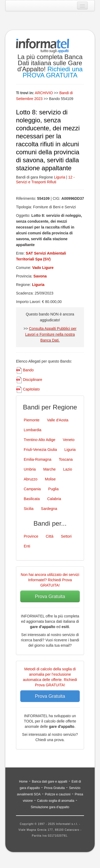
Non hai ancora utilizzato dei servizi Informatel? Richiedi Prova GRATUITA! (50, 580)
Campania (32, 489)
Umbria (30, 469)
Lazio (68, 469)
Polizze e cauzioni (58, 794)
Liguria (59, 177)
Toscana (66, 459)
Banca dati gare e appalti (49, 782)
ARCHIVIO (44, 93)
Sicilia (29, 509)
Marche (49, 469)
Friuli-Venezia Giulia (40, 450)
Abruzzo (31, 479)
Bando (28, 370)
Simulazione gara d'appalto (50, 807)
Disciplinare (33, 380)
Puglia (53, 489)
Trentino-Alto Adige (40, 440)
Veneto (69, 440)
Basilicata (32, 499)
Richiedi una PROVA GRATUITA (53, 72)
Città (49, 536)
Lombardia (33, 430)
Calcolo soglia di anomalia (56, 801)
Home (23, 782)
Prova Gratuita (50, 596)
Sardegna (49, 509)
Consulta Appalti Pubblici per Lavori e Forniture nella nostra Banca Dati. (51, 334)
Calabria (54, 499)
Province (31, 536)
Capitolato (31, 389)
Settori (66, 536)
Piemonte (32, 420)
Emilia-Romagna (37, 459)
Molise (50, 479)
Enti (27, 546)
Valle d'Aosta (58, 420)
